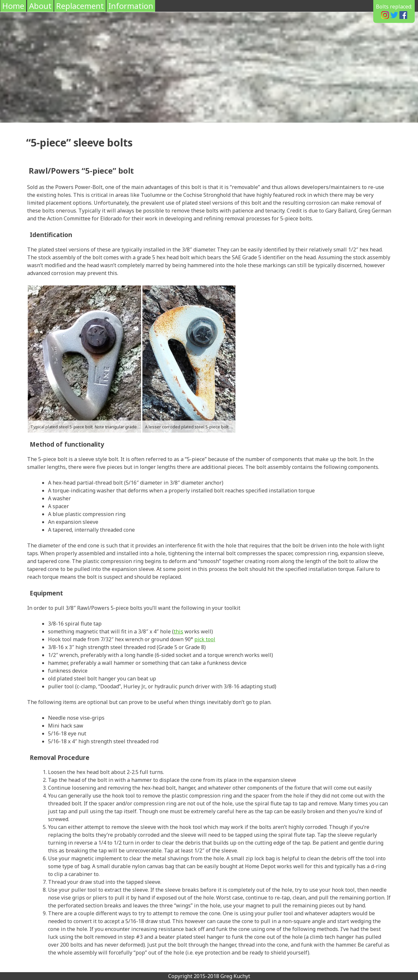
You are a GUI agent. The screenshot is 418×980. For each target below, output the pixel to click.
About (40, 6)
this (178, 631)
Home (13, 6)
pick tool (205, 639)
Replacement (80, 6)
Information (131, 6)
